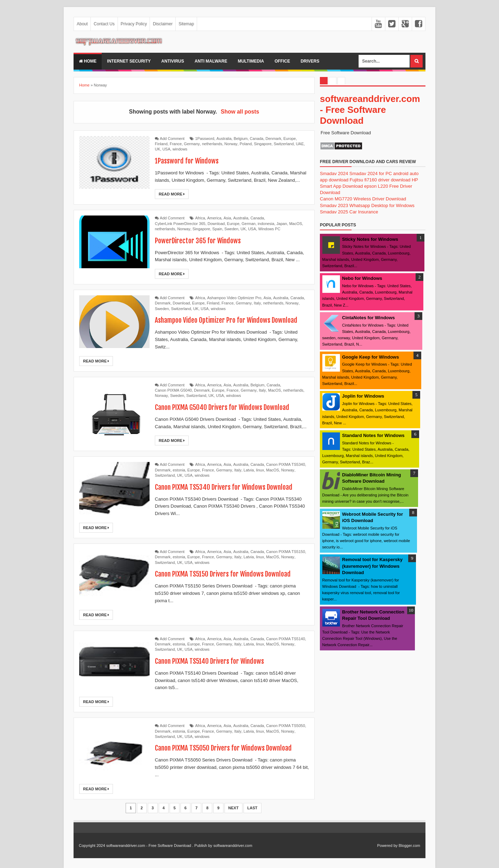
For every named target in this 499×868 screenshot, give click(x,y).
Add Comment (172, 139)
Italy (257, 303)
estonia (179, 470)
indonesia (266, 224)
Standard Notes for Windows (373, 435)
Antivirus (173, 61)
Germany (192, 144)
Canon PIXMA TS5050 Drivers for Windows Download (225, 748)
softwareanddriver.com (233, 846)
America (214, 218)
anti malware (211, 61)
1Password (205, 139)
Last (252, 808)
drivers (310, 61)
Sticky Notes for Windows (370, 239)
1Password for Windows (187, 161)
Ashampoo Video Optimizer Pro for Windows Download (228, 320)
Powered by (387, 846)
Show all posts (240, 112)
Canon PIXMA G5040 (173, 390)
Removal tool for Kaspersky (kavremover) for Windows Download (372, 566)
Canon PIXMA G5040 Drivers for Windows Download (224, 407)
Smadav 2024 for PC (371, 173)
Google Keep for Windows (371, 357)
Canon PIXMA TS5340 (285, 464)
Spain (217, 229)
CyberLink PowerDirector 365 (180, 224)
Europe (289, 139)
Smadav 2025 (334, 212)
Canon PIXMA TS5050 (285, 726)
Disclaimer (163, 24)
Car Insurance (364, 212)
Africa (200, 218)
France (176, 144)
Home (88, 61)
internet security (129, 61)
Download (216, 224)
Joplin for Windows (363, 396)
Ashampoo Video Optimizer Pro (234, 298)
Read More (172, 194)
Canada (257, 139)
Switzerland (284, 144)
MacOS (296, 224)
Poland (246, 144)
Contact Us (104, 24)
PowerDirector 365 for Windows (199, 241)
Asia (227, 218)
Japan (282, 224)
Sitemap (186, 24)
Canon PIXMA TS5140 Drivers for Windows (211, 661)
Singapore (263, 144)
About (82, 24)
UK (157, 149)
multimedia (251, 61)
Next (233, 808)
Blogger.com (409, 846)
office (282, 61)
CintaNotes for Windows (368, 318)
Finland (161, 144)
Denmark (274, 139)
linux (260, 470)
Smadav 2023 (334, 205)
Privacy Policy (134, 24)
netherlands (212, 144)
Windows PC (269, 229)
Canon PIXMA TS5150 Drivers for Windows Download (225, 574)
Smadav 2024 (334, 173)
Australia (224, 139)
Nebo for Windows (362, 278)
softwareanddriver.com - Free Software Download (370, 110)
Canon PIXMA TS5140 (285, 639)
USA (166, 149)
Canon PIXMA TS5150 (285, 552)
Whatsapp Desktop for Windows (382, 205)
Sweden (232, 229)
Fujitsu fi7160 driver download (380, 180)
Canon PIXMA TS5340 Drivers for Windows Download (225, 487)
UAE (300, 144)
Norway (231, 144)
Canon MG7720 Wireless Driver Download (363, 199)
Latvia (249, 470)
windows (180, 149)
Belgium (241, 139)
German (248, 224)
